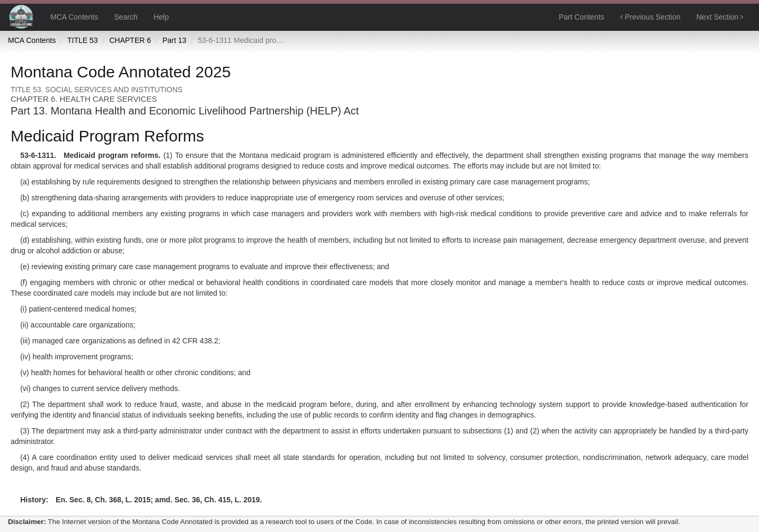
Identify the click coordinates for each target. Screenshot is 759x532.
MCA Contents (74, 17)
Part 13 (174, 40)
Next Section (720, 17)
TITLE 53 (83, 40)
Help (161, 17)
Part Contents (581, 17)
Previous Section (650, 17)
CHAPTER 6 (130, 40)
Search (126, 17)
